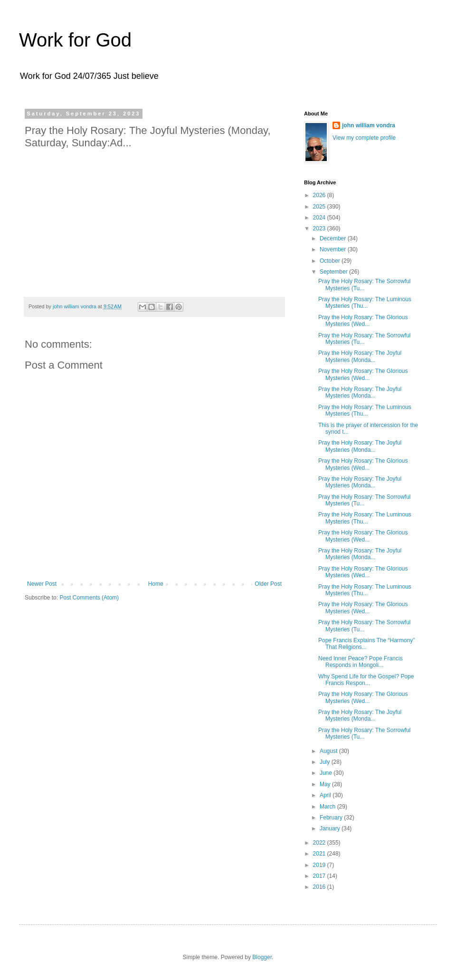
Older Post (268, 584)
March (328, 807)
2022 (320, 843)
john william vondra (369, 125)
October (331, 261)
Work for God (75, 40)
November (334, 249)
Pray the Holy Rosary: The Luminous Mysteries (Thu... (365, 303)
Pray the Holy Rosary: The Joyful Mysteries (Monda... (360, 356)
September (334, 272)
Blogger (262, 957)
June (327, 773)
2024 (320, 218)
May (326, 784)
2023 (320, 228)
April (326, 795)
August (329, 751)
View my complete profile (364, 138)
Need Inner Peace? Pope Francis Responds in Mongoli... (360, 662)
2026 (320, 195)
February (332, 818)
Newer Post (42, 584)
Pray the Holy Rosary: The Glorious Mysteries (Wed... (363, 321)
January (331, 828)
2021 (320, 854)
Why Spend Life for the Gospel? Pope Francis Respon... (366, 680)
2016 (320, 887)
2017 (320, 876)
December (334, 238)
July (326, 762)
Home (156, 584)
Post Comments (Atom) (89, 598)
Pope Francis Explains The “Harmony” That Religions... (366, 644)
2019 (320, 865)
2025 (320, 207)
